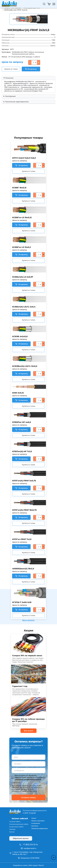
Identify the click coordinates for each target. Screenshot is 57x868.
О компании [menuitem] (36, 823)
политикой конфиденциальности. (28, 779)
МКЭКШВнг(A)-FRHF (20, 52)
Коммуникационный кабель (23, 54)
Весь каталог (28, 620)
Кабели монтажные (36, 52)
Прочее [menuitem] (12, 832)
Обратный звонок (21, 838)
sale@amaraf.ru (30, 848)
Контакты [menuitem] (35, 826)
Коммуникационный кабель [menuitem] (19, 824)
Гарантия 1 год (20, 686)
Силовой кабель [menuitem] (15, 822)
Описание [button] (9, 78)
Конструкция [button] (10, 96)
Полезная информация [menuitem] (40, 828)
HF (9, 57)
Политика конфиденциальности (35, 811)
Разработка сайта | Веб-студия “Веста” (29, 865)
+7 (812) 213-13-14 (30, 845)
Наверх (54, 857)
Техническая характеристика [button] (17, 102)
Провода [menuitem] (12, 829)
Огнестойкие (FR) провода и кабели (26, 57)
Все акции (28, 731)
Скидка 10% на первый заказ (27, 656)
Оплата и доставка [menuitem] (38, 821)
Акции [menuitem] (34, 818)
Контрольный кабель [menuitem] (16, 827)
